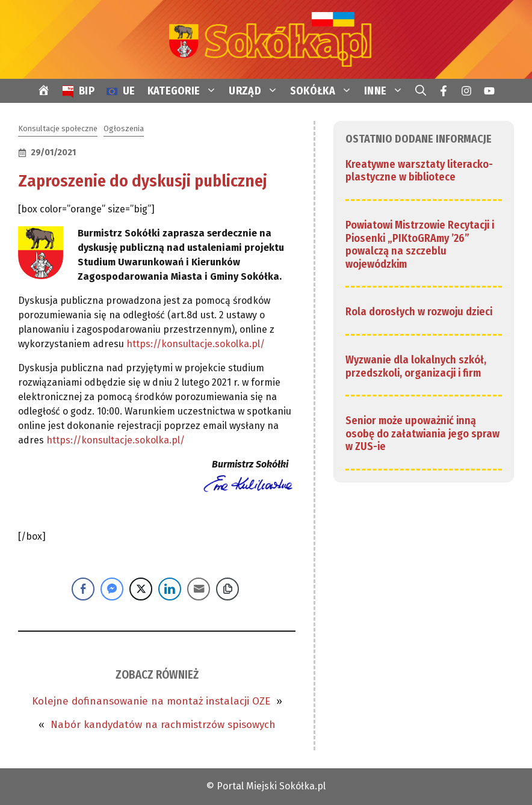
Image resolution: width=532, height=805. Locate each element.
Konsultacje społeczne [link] (58, 128)
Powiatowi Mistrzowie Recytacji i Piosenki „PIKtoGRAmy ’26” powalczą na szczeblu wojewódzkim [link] (420, 245)
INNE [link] (387, 91)
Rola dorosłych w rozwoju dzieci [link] (419, 312)
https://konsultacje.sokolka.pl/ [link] (196, 344)
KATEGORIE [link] (185, 91)
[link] (266, 39)
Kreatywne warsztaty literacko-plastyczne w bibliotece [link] (419, 171)
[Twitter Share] (141, 589)
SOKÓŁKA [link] (324, 91)
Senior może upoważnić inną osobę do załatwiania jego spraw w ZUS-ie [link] (422, 433)
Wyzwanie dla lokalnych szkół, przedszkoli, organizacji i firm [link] (416, 366)
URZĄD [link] (256, 91)
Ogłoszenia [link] (124, 128)
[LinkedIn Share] (170, 589)
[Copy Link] (227, 589)
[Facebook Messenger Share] (112, 589)
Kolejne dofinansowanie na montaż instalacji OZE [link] (151, 701)
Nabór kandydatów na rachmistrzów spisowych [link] (163, 725)
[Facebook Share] (83, 589)
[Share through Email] (199, 589)
